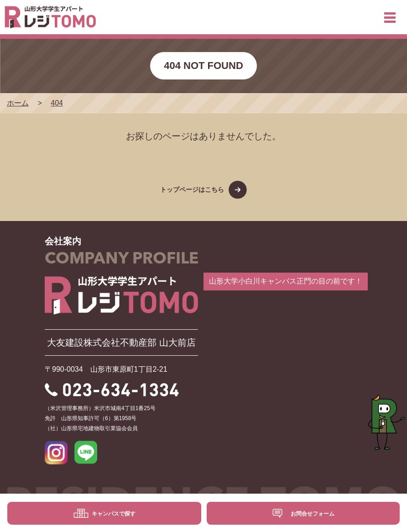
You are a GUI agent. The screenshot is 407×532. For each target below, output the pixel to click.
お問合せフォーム (313, 514)
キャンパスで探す (114, 514)
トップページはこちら (192, 190)
